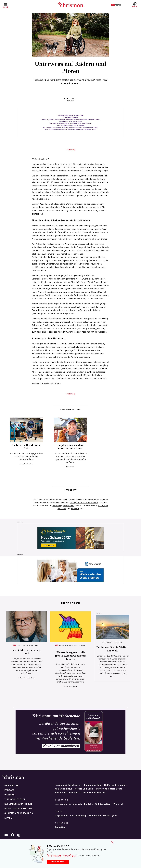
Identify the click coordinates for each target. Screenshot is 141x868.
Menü (5, 7)
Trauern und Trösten (94, 793)
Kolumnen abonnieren (18, 804)
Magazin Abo (61, 816)
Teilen (70, 150)
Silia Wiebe (70, 467)
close (112, 842)
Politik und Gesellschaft (68, 793)
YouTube (6, 835)
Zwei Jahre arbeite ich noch (26, 652)
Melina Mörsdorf (72, 99)
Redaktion (60, 827)
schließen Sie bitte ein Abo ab (84, 503)
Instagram (103, 506)
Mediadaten (95, 816)
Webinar (9, 795)
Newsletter (12, 786)
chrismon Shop (78, 816)
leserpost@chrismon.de (63, 506)
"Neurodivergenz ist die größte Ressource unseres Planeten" (70, 656)
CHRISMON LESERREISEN (112, 642)
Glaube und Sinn (93, 785)
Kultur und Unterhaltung (109, 789)
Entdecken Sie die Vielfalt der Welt (112, 649)
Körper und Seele (84, 789)
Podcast (9, 790)
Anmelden (135, 5)
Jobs (115, 816)
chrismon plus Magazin (19, 813)
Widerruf (118, 804)
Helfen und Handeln (115, 785)
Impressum (61, 804)
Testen (116, 5)
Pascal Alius (68, 686)
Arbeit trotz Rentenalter (28, 645)
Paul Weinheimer (23, 678)
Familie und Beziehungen (68, 785)
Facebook (62, 509)
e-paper (9, 818)
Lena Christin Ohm (26, 464)
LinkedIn (75, 509)
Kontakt (88, 804)
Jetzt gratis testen (58, 862)
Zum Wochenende (15, 799)
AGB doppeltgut (103, 804)
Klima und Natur (63, 789)
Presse (107, 816)
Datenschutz (76, 804)
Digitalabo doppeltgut (18, 809)
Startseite (62, 11)
